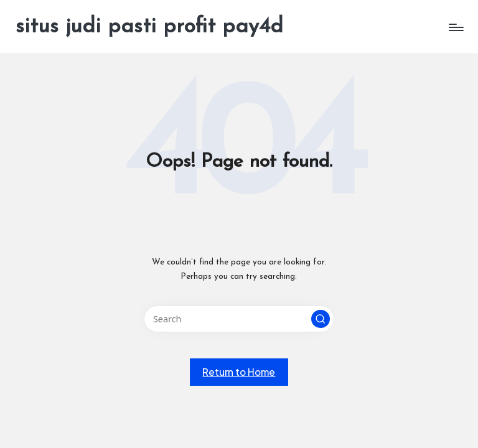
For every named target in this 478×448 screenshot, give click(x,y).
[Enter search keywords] (239, 319)
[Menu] (455, 27)
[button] (321, 319)
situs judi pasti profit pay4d (149, 27)
